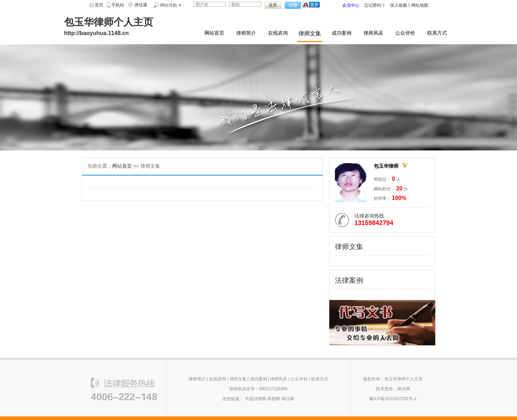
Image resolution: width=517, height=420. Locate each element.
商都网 (274, 399)
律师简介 (246, 33)
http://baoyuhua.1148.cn (96, 33)
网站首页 (214, 33)
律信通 (141, 5)
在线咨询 (278, 33)
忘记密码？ (375, 5)
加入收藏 (399, 5)
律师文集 (310, 33)
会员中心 (351, 5)
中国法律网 (256, 399)
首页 (99, 5)
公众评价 (405, 33)
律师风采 (373, 33)
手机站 (118, 5)
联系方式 (437, 33)
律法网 (288, 399)
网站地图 (420, 5)
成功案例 (342, 33)
